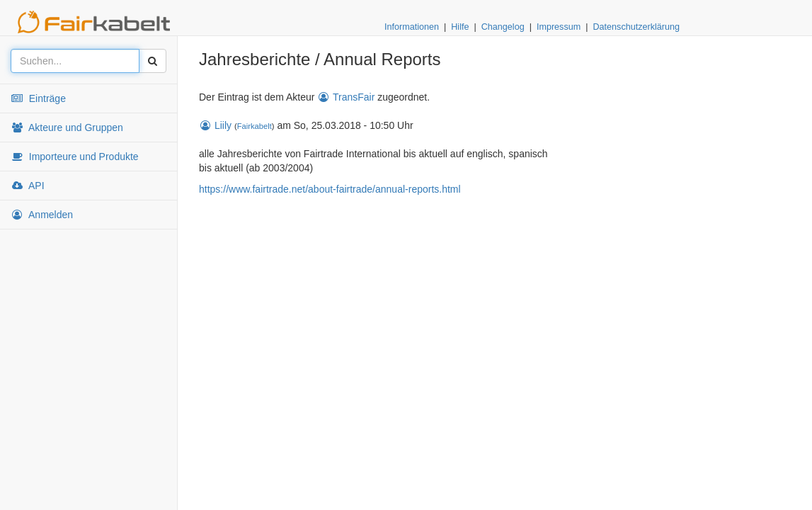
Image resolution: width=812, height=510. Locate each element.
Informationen (412, 27)
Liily (215, 125)
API (28, 186)
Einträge (38, 98)
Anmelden (42, 215)
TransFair (346, 97)
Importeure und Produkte (75, 157)
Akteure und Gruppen (67, 127)
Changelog (503, 27)
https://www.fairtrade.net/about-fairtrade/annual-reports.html (330, 189)
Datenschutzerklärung (636, 27)
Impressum (559, 27)
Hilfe (460, 27)
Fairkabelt (255, 126)
